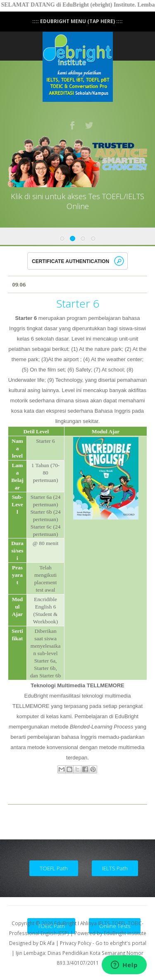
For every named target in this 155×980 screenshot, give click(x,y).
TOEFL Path (54, 868)
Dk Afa (47, 943)
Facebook (73, 125)
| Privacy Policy (74, 943)
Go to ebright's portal (121, 943)
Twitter (90, 125)
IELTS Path (115, 868)
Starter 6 (78, 303)
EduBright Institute (125, 933)
